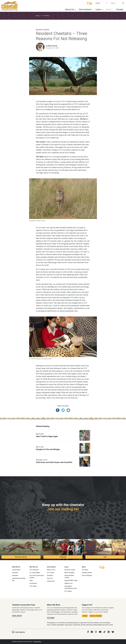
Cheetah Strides (87, 573)
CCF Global (33, 586)
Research (15, 573)
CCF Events (51, 573)
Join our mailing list (63, 509)
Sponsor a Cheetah (96, 616)
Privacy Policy (37, 642)
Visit (105, 557)
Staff (31, 580)
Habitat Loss (68, 583)
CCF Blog (46, 16)
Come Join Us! (17, 616)
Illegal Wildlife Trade (71, 580)
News (38, 16)
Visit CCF (50, 578)
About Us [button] (70, 9)
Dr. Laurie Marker (35, 573)
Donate (120, 9)
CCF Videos (68, 591)
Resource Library (21, 557)
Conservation (16, 570)
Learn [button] (98, 9)
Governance (33, 583)
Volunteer (63, 557)
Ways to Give (51, 570)
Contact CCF (51, 581)
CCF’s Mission (34, 570)
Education (15, 575)
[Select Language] (101, 3)
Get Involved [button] (85, 9)
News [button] (109, 9)
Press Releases (87, 575)
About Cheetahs (69, 573)
